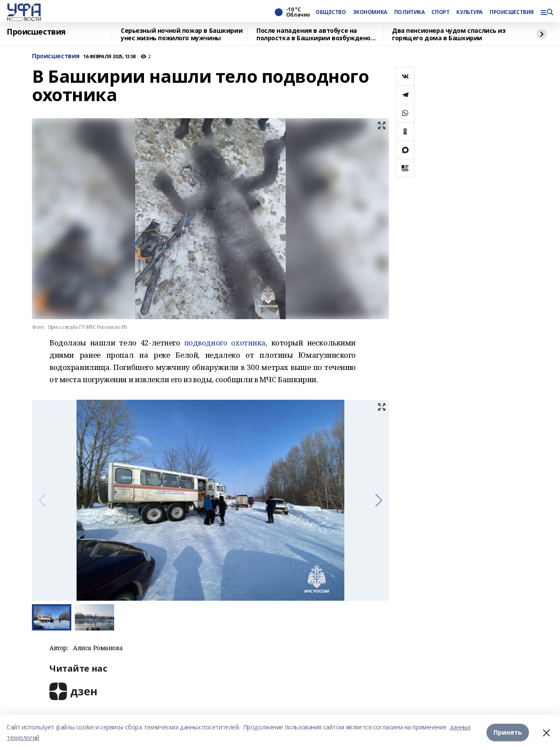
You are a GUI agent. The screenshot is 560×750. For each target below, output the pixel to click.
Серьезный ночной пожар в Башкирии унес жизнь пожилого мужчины (182, 34)
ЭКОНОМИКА (370, 12)
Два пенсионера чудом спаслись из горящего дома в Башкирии (449, 34)
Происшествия (36, 32)
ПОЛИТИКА (409, 12)
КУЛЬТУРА (469, 12)
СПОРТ (440, 12)
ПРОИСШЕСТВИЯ (511, 12)
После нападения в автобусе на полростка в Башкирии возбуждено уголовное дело (313, 34)
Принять (508, 732)
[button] (379, 500)
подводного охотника (225, 343)
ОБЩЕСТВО (331, 12)
